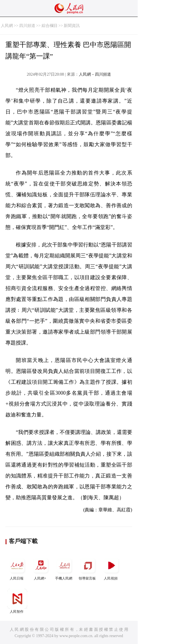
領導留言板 (88, 568)
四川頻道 (27, 26)
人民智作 (17, 601)
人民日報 (17, 568)
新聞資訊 (72, 26)
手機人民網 (64, 568)
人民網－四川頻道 (95, 74)
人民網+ (41, 568)
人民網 (7, 26)
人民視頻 (111, 568)
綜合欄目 (50, 26)
